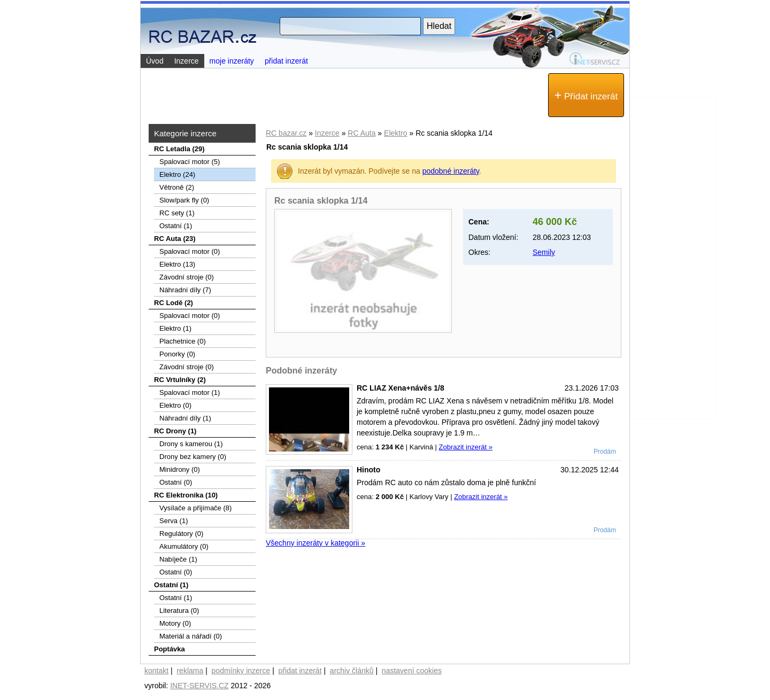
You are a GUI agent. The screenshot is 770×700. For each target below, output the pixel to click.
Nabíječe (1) (178, 559)
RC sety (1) (177, 213)
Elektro (396, 133)
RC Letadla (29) (179, 149)
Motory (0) (175, 623)
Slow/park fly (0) (184, 200)
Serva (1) (174, 521)
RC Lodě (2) (174, 303)
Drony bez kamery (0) (193, 457)
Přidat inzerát (586, 95)
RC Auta (361, 133)
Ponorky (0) (177, 354)
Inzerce (327, 133)
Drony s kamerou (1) (191, 444)
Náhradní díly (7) (185, 290)
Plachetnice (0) (183, 341)
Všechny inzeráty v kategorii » (315, 543)
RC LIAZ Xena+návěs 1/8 (401, 388)
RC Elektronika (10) (186, 495)
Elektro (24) (177, 174)
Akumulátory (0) (184, 546)
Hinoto (368, 470)
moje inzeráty (232, 61)
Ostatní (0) (176, 482)
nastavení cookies (412, 671)
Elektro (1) (175, 328)
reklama (190, 671)
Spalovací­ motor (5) (190, 162)
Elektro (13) (177, 264)
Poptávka (170, 649)
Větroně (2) (177, 187)
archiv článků (352, 671)
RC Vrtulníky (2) (180, 380)
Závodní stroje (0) (187, 277)
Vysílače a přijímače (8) (195, 508)
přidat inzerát (286, 61)
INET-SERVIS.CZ (199, 686)
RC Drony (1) (175, 431)
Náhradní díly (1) (185, 418)
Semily (544, 252)
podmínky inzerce (241, 671)
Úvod (155, 61)
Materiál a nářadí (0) (191, 636)
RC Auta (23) (175, 239)
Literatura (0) (179, 610)
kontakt (156, 671)
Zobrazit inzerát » (465, 447)
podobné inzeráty (451, 171)
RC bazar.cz (286, 133)
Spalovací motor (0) (190, 251)
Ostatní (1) (176, 226)
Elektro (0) (175, 405)
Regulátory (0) (181, 534)
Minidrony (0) (180, 469)
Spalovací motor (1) (190, 392)
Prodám (605, 452)
